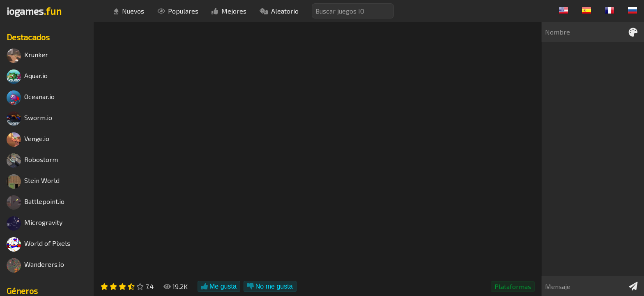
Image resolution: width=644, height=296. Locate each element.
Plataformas (513, 286)
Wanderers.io (35, 265)
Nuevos (129, 11)
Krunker (27, 56)
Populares (178, 11)
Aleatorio (279, 11)
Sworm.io (29, 119)
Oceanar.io (31, 98)
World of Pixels (38, 244)
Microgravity (34, 223)
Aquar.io (27, 77)
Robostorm (32, 161)
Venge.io (28, 140)
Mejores (229, 11)
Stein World (33, 182)
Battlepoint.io (36, 202)
